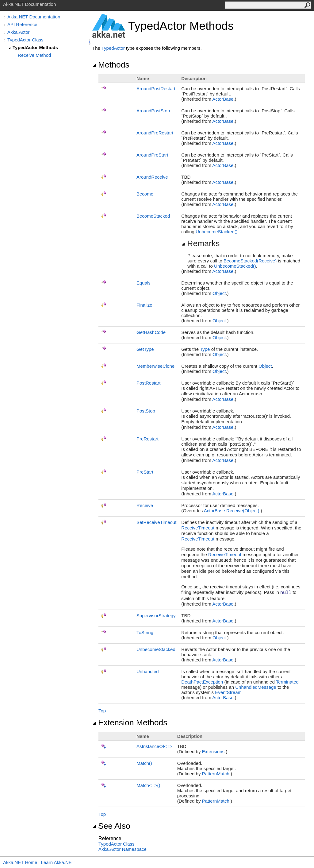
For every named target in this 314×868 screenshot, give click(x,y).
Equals (144, 283)
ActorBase (223, 99)
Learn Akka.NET (58, 862)
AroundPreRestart (155, 133)
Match (144, 763)
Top (102, 711)
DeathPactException (202, 682)
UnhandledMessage (256, 687)
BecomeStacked (153, 216)
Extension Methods (130, 723)
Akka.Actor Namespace (123, 849)
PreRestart (147, 439)
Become (145, 194)
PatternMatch (216, 774)
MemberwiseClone (155, 366)
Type (205, 349)
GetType (145, 349)
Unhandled (148, 671)
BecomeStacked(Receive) (250, 261)
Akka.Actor (19, 32)
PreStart (145, 472)
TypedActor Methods (35, 47)
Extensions (213, 752)
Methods (111, 65)
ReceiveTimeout (198, 528)
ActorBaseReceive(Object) (232, 511)
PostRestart (148, 383)
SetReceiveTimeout (156, 522)
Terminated (287, 682)
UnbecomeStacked (217, 232)
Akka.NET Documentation (34, 17)
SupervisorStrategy (156, 616)
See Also (111, 826)
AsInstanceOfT (154, 746)
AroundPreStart (152, 155)
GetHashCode (151, 332)
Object (219, 293)
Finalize (144, 305)
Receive (145, 505)
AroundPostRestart (156, 89)
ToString (145, 632)
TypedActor (113, 48)
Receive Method (34, 55)
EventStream (228, 692)
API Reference (22, 24)
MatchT (148, 785)
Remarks (200, 243)
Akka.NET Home (20, 862)
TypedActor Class (25, 40)
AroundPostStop (153, 111)
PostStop (146, 411)
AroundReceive (152, 177)
